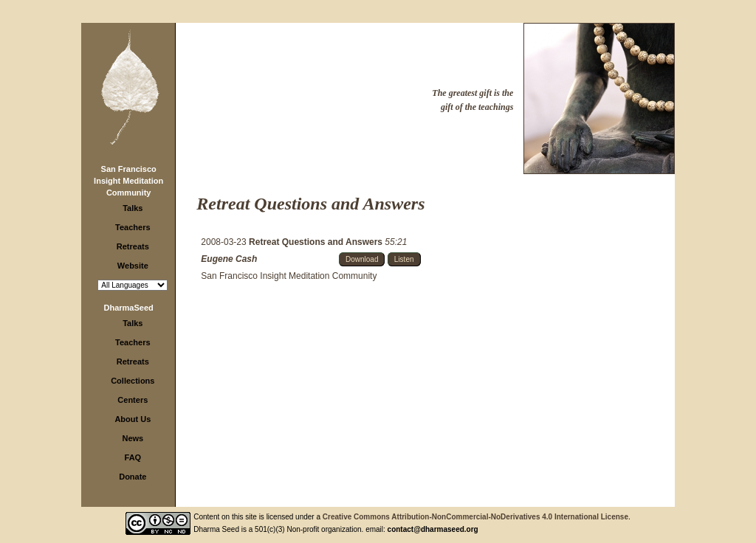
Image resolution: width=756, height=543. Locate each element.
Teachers (133, 227)
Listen (404, 259)
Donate (133, 477)
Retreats (133, 246)
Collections (133, 381)
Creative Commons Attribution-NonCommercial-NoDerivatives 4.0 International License (475, 517)
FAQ (133, 457)
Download (362, 259)
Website (133, 266)
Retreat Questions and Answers (317, 242)
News (133, 438)
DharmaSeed (129, 308)
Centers (133, 400)
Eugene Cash (229, 259)
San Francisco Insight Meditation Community (128, 181)
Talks (133, 208)
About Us (133, 419)
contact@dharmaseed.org (433, 529)
